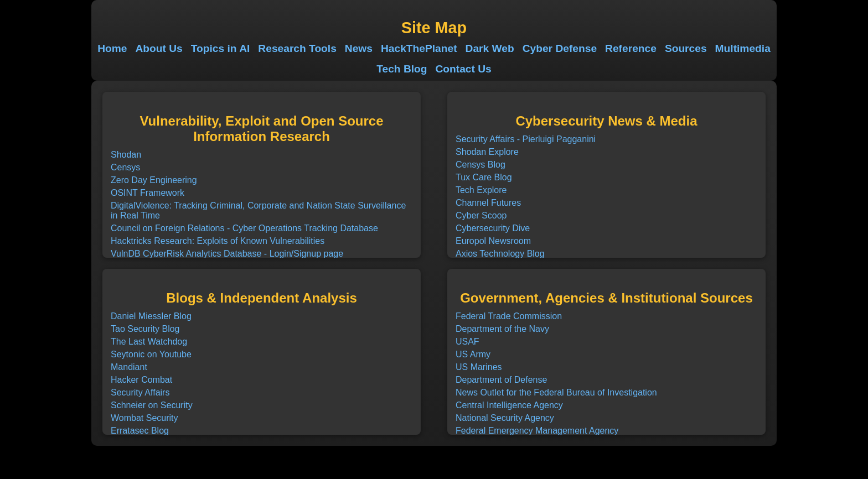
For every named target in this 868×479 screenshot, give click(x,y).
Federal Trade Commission (509, 316)
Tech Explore (481, 190)
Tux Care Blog (484, 177)
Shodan (126, 155)
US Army (473, 354)
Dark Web (490, 48)
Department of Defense (501, 380)
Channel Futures (488, 203)
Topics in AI (221, 48)
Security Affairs (140, 392)
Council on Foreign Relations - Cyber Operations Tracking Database (244, 228)
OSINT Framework (148, 193)
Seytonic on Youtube (151, 354)
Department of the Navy (502, 329)
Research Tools (297, 48)
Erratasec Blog (140, 431)
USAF (467, 342)
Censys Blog (480, 165)
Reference (631, 48)
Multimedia (743, 48)
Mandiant (129, 367)
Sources (686, 48)
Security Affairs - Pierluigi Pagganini (526, 139)
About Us (159, 48)
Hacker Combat (141, 380)
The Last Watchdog (149, 342)
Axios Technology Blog (500, 254)
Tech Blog (402, 69)
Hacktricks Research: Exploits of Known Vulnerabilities (218, 241)
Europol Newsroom (493, 241)
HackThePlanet (419, 48)
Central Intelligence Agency (509, 405)
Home (112, 48)
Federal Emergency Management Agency (537, 431)
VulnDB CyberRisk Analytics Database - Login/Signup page (227, 254)
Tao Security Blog (145, 329)
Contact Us (464, 69)
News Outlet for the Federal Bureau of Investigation (556, 392)
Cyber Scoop (481, 215)
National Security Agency (505, 418)
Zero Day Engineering (154, 180)
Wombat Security (144, 418)
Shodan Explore (487, 152)
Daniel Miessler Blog (151, 316)
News (359, 48)
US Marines (479, 367)
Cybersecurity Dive (493, 228)
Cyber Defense (560, 48)
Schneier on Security (152, 405)
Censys (125, 167)
